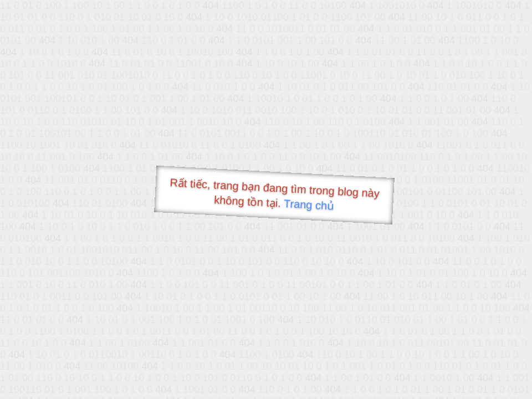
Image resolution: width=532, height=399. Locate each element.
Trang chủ (309, 205)
